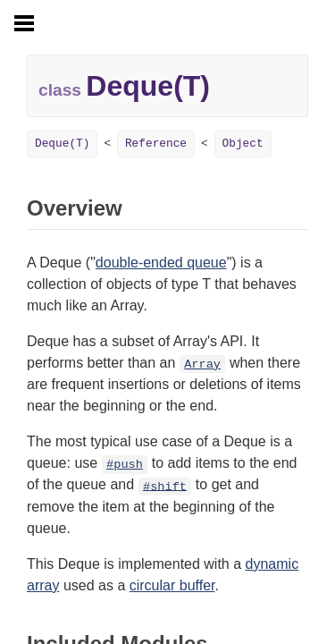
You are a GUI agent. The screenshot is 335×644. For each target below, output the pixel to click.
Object (243, 144)
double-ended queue (161, 263)
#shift (165, 486)
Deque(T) (62, 144)
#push (125, 465)
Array (202, 364)
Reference (156, 144)
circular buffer (172, 585)
